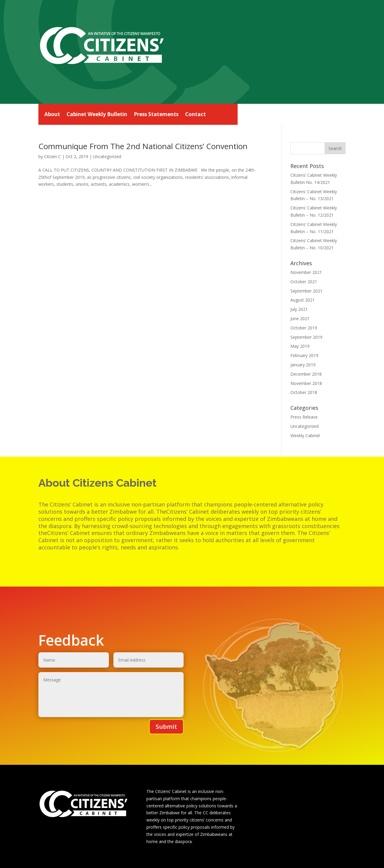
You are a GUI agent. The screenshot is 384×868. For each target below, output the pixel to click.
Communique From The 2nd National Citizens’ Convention (143, 146)
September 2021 (306, 291)
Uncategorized (107, 156)
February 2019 (304, 355)
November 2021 (306, 272)
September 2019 (306, 337)
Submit (166, 727)
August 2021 (303, 300)
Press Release (304, 417)
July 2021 (299, 309)
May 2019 (300, 346)
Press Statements (156, 115)
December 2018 (306, 374)
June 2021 (300, 318)
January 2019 (303, 365)
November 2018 (306, 383)
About (52, 115)
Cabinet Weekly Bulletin (97, 115)
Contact (195, 115)
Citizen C (52, 156)
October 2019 (304, 328)
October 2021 (304, 282)
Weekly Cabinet (305, 436)
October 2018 (304, 392)
